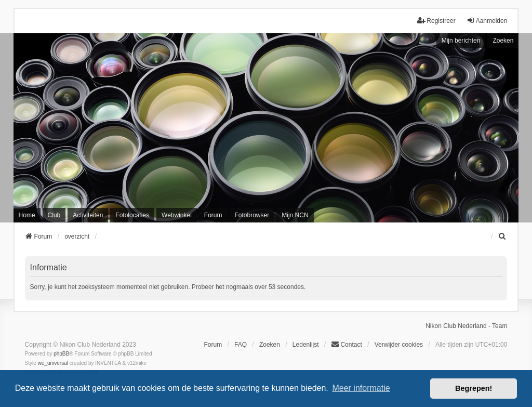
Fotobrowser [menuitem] (252, 215)
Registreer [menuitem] (436, 21)
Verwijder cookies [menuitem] (399, 345)
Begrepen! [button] (474, 388)
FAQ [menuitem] (241, 345)
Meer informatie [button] (361, 388)
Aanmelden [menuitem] (487, 21)
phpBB (61, 354)
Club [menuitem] (54, 215)
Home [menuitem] (27, 215)
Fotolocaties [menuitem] (132, 215)
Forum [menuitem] (213, 215)
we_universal (53, 363)
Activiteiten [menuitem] (88, 215)
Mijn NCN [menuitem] (295, 215)
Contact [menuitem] (346, 344)
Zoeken (503, 41)
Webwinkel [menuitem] (177, 215)
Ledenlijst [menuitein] (306, 345)
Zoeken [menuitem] (270, 345)
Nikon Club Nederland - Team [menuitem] (466, 326)
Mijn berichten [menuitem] (461, 41)
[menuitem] (502, 237)
